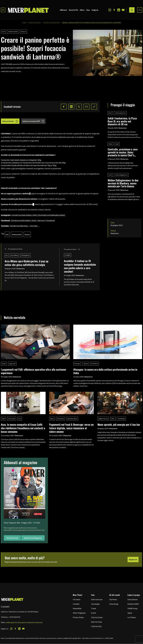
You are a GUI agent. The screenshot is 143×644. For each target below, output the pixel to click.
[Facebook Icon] (114, 10)
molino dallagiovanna (121, 175)
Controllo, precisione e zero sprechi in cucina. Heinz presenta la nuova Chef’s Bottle (123, 152)
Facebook (5, 221)
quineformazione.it (35, 622)
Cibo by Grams (97, 617)
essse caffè (12, 419)
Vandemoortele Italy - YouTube (25, 226)
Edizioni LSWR (133, 604)
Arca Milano (15, 255)
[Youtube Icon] (123, 10)
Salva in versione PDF (33, 121)
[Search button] (140, 10)
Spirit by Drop (96, 622)
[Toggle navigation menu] (3, 10)
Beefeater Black (72, 419)
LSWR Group (132, 608)
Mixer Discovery (35, 23)
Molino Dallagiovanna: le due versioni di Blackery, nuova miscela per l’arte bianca (123, 183)
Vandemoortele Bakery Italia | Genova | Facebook (33, 221)
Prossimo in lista (72, 249)
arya (20, 419)
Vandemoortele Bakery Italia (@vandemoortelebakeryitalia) (39, 215)
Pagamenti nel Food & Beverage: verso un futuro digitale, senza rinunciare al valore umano (71, 428)
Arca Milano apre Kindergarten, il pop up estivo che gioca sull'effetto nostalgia (27, 263)
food (3, 32)
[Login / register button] (132, 10)
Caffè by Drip (96, 626)
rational (86, 364)
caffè (3, 419)
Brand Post (95, 364)
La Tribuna (132, 617)
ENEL (113, 419)
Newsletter (77, 608)
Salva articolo (10, 121)
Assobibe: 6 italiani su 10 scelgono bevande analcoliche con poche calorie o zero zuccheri (80, 266)
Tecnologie (95, 604)
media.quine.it (11, 622)
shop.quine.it (22, 622)
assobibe (68, 255)
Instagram (6, 215)
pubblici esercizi (103, 419)
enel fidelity (121, 419)
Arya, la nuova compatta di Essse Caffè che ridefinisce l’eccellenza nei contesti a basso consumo (23, 428)
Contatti (76, 604)
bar (7, 255)
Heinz (110, 144)
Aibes (82, 10)
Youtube (5, 226)
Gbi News (113, 599)
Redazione (21, 269)
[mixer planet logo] (12, 599)
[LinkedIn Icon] (119, 10)
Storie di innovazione (51, 23)
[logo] (28, 10)
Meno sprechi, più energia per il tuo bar (119, 424)
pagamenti (12, 364)
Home (24, 23)
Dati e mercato (97, 599)
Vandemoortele (13, 32)
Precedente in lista (14, 249)
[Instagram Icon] (110, 10)
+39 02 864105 (14, 617)
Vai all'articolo (12, 538)
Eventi (93, 613)
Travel (94, 608)
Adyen (52, 419)
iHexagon (77, 364)
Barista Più (73, 10)
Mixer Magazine (79, 613)
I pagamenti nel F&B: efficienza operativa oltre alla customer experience (34, 371)
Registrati (133, 559)
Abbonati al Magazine (33, 538)
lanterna (23, 32)
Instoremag (114, 604)
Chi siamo (77, 599)
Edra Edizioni (132, 599)
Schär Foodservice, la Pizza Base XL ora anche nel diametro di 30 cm (122, 121)
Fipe (88, 10)
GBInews (63, 10)
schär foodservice (120, 113)
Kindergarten (25, 255)
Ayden (4, 364)
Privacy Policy (78, 617)
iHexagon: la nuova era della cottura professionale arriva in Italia (105, 371)
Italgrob (95, 10)
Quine (130, 613)
